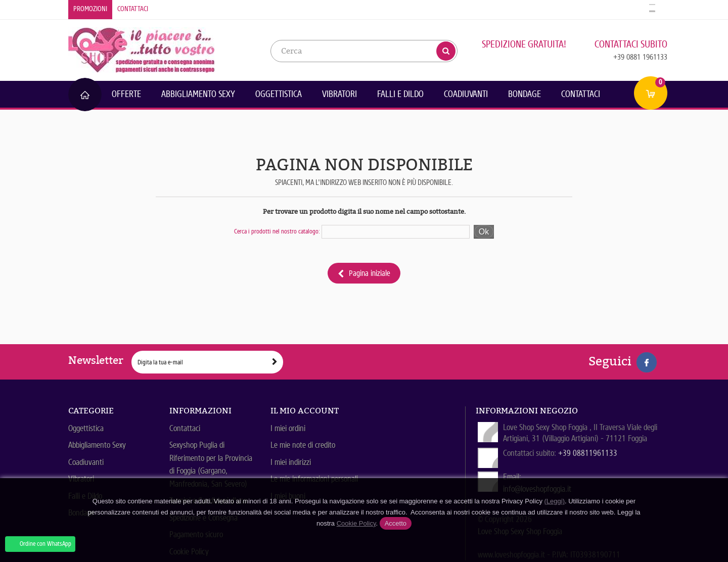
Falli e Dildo (400, 94)
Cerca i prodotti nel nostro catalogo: (277, 231)
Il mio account (305, 411)
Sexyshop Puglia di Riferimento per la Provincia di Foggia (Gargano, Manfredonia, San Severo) (211, 464)
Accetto (396, 523)
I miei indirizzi (291, 462)
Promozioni (90, 9)
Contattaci (133, 9)
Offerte (126, 94)
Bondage (525, 94)
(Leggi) (555, 501)
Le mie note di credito (303, 445)
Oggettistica (279, 94)
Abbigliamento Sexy (198, 94)
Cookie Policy (356, 523)
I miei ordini (288, 428)
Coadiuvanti (466, 94)
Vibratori (339, 94)
